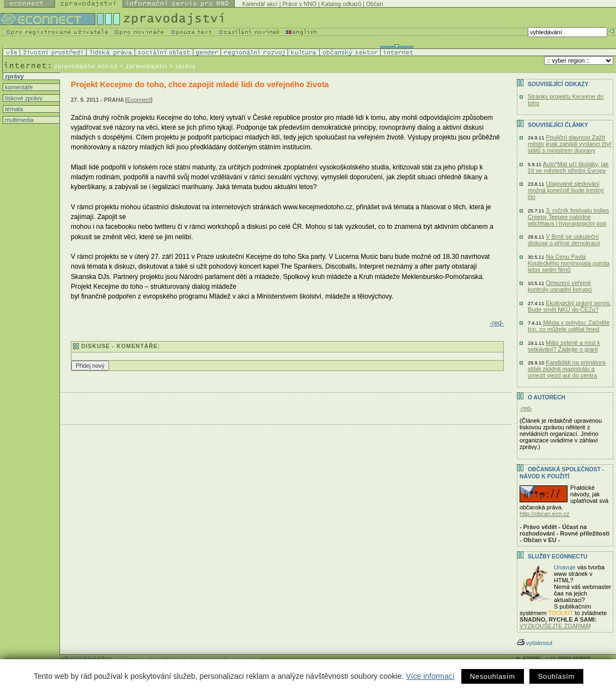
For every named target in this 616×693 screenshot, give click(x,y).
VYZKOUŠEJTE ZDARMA (554, 626)
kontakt (532, 658)
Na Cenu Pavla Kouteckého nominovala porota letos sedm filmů (569, 263)
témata (13, 109)
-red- (497, 323)
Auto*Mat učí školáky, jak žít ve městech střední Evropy (568, 167)
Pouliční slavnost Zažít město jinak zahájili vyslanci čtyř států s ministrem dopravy (570, 144)
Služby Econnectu (557, 557)
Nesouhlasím (493, 676)
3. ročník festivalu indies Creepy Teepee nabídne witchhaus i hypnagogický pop (568, 217)
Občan (374, 4)
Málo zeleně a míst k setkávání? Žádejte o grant (564, 346)
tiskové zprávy (23, 98)
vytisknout (535, 643)
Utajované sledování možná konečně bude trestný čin (566, 190)
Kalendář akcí (260, 4)
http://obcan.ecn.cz (544, 514)
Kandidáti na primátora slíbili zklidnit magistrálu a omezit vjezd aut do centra (567, 369)
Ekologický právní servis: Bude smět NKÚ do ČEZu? (569, 306)
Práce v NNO (299, 4)
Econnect (139, 100)
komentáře (18, 87)
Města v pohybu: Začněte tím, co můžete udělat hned (569, 326)
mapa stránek (574, 658)
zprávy (13, 76)
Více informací (430, 676)
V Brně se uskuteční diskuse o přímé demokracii (564, 240)
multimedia (19, 120)
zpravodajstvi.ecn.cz (86, 66)
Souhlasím (556, 676)
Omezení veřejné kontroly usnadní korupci (560, 286)
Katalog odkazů (341, 4)
